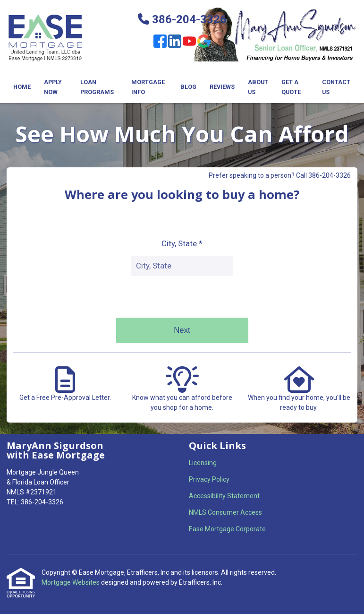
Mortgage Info (148, 87)
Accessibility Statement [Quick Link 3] (224, 496)
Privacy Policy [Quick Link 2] (209, 479)
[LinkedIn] (175, 43)
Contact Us (336, 87)
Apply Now (53, 87)
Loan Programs (97, 87)
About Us (258, 87)
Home (22, 87)
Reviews (222, 87)
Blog (188, 87)
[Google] (204, 43)
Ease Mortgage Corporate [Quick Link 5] (227, 529)
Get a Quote (291, 87)
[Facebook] (160, 43)
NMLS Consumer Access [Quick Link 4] (225, 512)
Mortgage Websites (71, 582)
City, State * (182, 243)
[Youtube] (189, 43)
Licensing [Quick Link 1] (203, 463)
